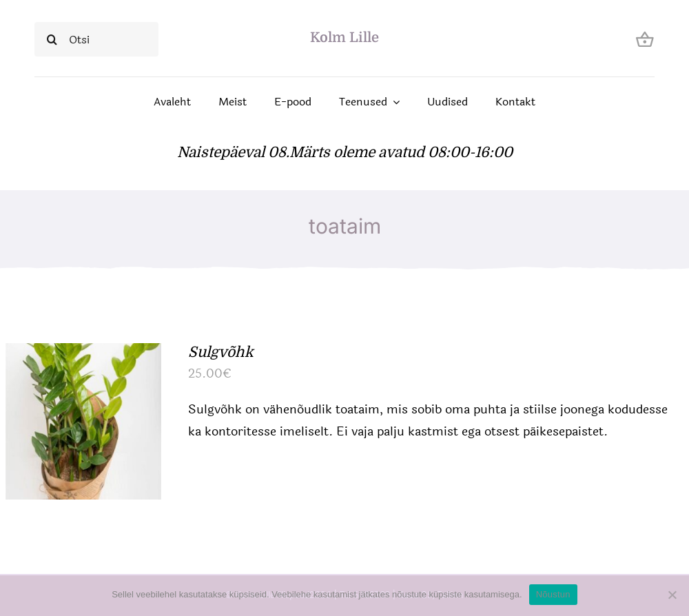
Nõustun (553, 594)
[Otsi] (96, 39)
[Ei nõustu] (672, 595)
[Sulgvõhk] (84, 354)
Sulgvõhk (221, 352)
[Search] (52, 39)
